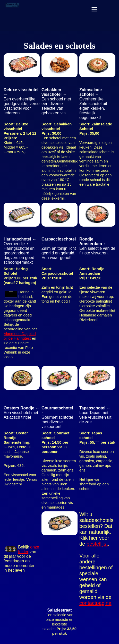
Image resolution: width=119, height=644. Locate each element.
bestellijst (97, 544)
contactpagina (95, 603)
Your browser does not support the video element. (11, 294)
